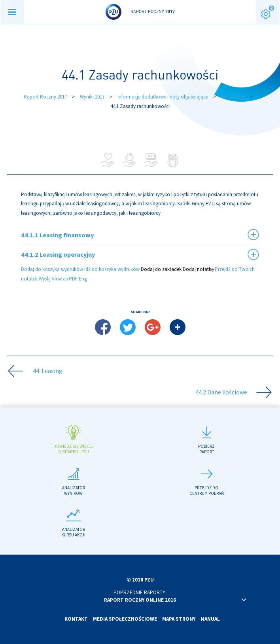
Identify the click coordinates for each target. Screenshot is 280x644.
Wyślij (45, 279)
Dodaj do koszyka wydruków (52, 269)
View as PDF (65, 279)
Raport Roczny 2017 (45, 97)
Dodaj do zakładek (161, 269)
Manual (210, 619)
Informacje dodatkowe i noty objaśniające (163, 97)
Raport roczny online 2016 (140, 600)
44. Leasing (233, 97)
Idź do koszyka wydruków (112, 269)
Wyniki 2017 (92, 97)
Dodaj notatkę (198, 269)
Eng (83, 279)
